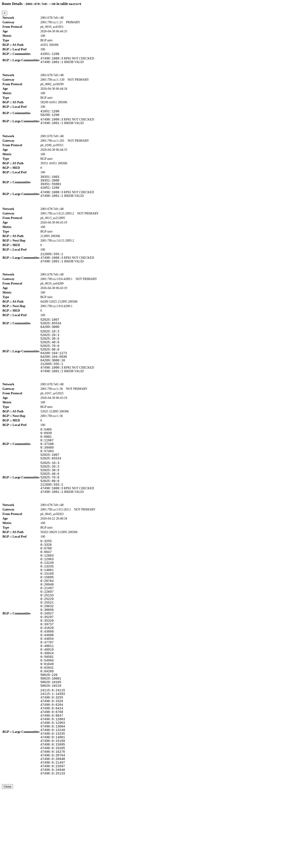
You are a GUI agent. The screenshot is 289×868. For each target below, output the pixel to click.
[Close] (5, 13)
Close (7, 864)
